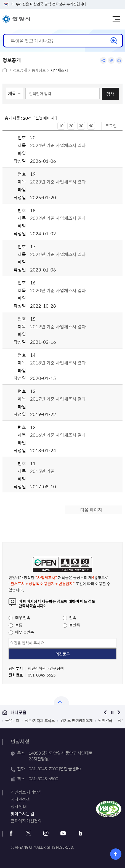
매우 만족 (19, 617)
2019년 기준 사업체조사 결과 (58, 326)
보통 (15, 625)
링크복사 (111, 60)
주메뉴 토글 (116, 19)
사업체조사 (59, 70)
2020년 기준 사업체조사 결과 (58, 290)
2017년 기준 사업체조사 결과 (58, 399)
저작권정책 (20, 799)
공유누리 (12, 720)
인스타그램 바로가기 (46, 833)
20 (71, 126)
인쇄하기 (119, 60)
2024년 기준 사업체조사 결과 (58, 145)
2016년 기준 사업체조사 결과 (58, 435)
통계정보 (39, 70)
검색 (110, 94)
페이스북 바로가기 (11, 833)
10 (61, 126)
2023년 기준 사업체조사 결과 (58, 182)
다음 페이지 (91, 510)
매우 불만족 (21, 632)
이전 (105, 712)
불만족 (71, 625)
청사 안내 (19, 806)
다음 (119, 712)
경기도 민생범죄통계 (77, 720)
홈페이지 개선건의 (26, 821)
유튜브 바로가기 (63, 833)
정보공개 (20, 70)
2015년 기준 (42, 471)
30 (81, 126)
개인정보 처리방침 (26, 792)
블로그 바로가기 (80, 833)
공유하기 (103, 60)
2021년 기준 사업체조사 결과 (58, 254)
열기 (61, 701)
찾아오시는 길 (22, 814)
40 (91, 126)
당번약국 (105, 720)
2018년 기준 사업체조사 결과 (58, 363)
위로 (116, 854)
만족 (70, 617)
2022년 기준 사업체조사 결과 (58, 218)
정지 (112, 712)
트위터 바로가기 (28, 833)
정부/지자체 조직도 (40, 720)
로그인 (111, 126)
